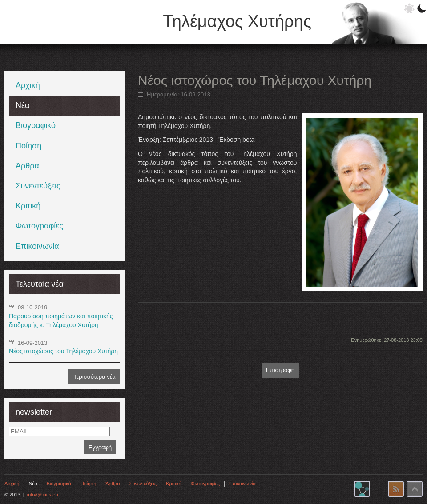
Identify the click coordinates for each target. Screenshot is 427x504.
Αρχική (28, 85)
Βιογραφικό (36, 125)
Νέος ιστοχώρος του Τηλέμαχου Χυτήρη (63, 351)
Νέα (22, 105)
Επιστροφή (280, 370)
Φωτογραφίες (39, 226)
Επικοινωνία (37, 246)
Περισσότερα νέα (94, 377)
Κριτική (28, 206)
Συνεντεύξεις (38, 186)
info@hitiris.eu (43, 495)
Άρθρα (27, 166)
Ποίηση (28, 146)
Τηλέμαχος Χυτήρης (237, 21)
